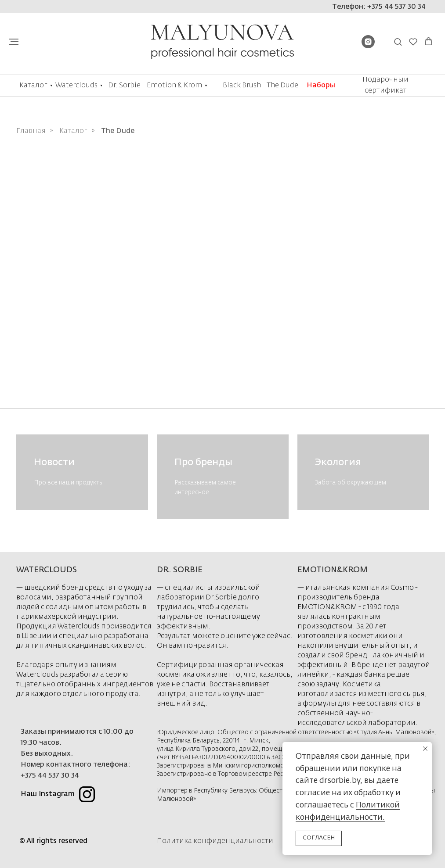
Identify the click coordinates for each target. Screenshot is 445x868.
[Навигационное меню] (14, 42)
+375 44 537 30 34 (50, 776)
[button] (398, 41)
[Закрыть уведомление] (425, 749)
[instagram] (368, 46)
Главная (31, 131)
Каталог (73, 131)
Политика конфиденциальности (215, 841)
